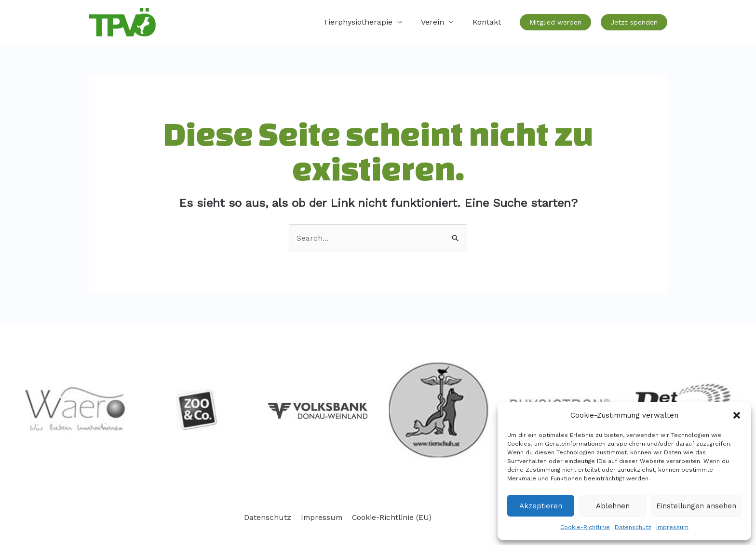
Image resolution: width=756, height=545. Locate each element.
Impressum (672, 527)
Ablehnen (613, 506)
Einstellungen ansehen (696, 506)
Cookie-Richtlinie (585, 527)
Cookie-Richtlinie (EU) (391, 517)
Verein (437, 22)
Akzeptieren (541, 506)
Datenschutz (633, 527)
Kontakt (488, 22)
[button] (737, 415)
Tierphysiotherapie (366, 22)
